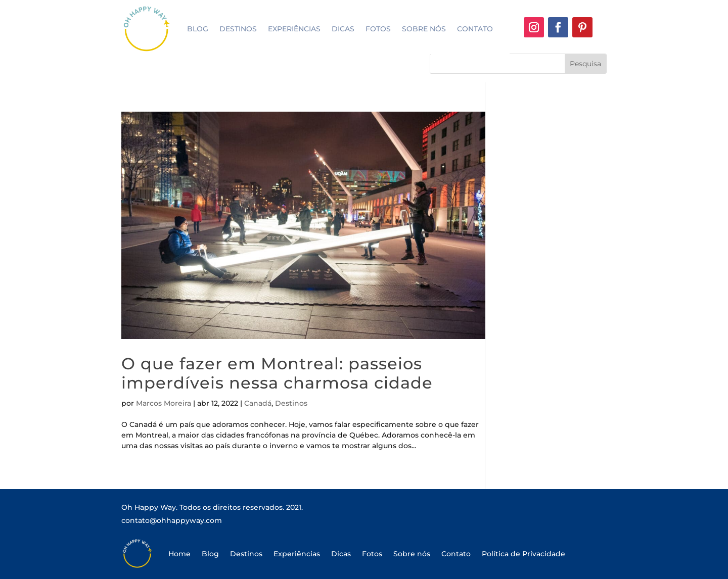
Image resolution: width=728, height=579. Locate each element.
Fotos (378, 29)
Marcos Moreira (164, 403)
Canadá (258, 403)
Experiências (294, 29)
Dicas (343, 29)
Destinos (238, 29)
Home (179, 554)
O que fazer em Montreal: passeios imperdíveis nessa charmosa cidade (277, 373)
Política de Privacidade (524, 554)
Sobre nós (424, 29)
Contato (475, 29)
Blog (198, 29)
